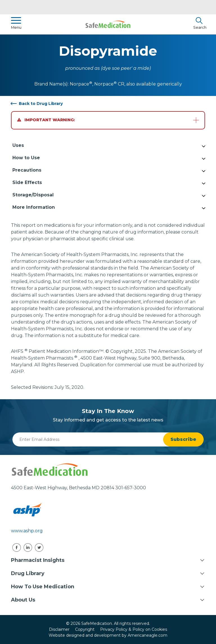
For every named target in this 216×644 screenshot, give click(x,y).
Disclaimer (59, 629)
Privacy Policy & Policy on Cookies (134, 629)
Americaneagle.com (148, 635)
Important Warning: (46, 120)
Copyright (85, 629)
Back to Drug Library (41, 104)
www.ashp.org (27, 531)
